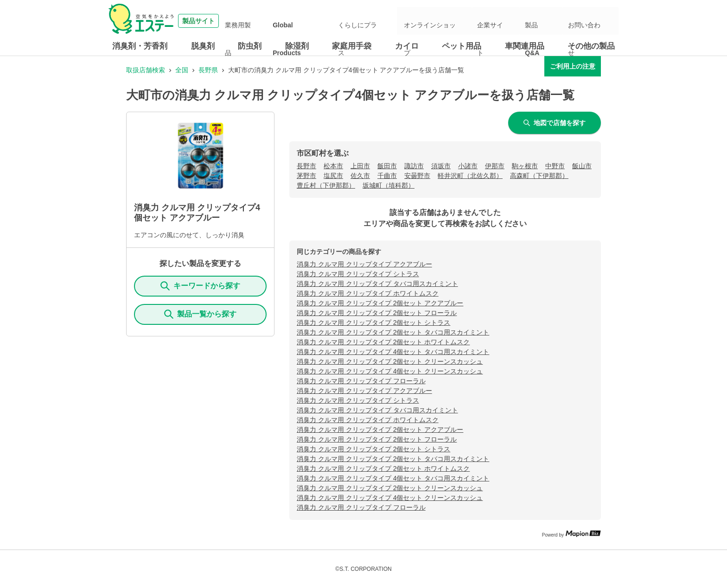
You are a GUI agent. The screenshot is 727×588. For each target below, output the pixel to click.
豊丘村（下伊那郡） (326, 185)
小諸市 (468, 166)
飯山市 (582, 166)
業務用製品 (302, 21)
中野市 (555, 166)
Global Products (348, 21)
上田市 (360, 166)
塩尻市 (333, 176)
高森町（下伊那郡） (539, 176)
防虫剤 (250, 46)
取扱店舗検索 (146, 70)
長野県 (208, 70)
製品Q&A (553, 21)
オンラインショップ (465, 21)
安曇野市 (417, 176)
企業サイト (517, 21)
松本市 (333, 166)
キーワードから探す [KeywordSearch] (200, 286)
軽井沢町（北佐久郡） (470, 176)
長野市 (306, 166)
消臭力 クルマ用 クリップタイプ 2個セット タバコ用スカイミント (393, 332)
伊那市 (495, 166)
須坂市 (441, 166)
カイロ (407, 46)
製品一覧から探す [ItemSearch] (200, 314)
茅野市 (306, 176)
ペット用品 (462, 46)
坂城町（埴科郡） (389, 185)
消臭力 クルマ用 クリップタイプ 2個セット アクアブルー (380, 303)
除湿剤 (297, 46)
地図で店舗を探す (555, 123)
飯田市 (387, 166)
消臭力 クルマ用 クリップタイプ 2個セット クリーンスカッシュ (390, 361)
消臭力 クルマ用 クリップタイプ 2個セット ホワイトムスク (383, 342)
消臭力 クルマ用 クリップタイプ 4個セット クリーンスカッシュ (390, 371)
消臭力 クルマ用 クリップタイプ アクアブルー (364, 264)
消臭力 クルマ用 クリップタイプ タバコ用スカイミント (377, 284)
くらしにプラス (400, 21)
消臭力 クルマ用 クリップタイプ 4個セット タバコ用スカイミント (393, 352)
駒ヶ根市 (525, 166)
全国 (182, 70)
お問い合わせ (593, 21)
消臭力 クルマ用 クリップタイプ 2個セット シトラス (373, 322)
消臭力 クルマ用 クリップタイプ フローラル (361, 381)
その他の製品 (591, 46)
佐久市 (360, 176)
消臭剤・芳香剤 (140, 46)
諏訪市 (414, 166)
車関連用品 (525, 46)
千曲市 (387, 176)
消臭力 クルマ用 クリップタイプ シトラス (358, 274)
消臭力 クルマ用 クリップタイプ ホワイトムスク (368, 293)
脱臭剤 (203, 46)
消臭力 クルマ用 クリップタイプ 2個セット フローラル (377, 313)
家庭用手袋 (352, 46)
